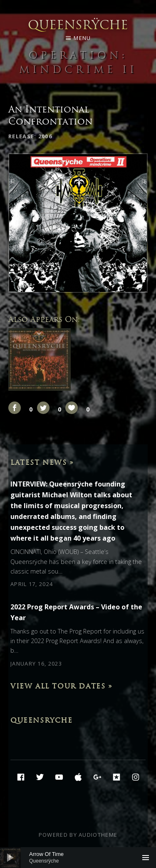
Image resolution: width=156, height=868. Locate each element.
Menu (82, 38)
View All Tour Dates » (62, 686)
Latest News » (42, 462)
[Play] (10, 858)
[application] (78, 858)
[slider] (78, 858)
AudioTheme (98, 835)
